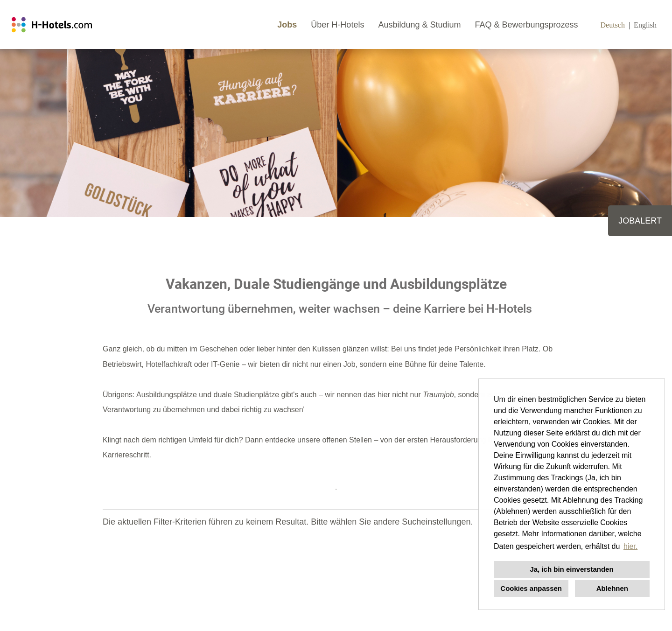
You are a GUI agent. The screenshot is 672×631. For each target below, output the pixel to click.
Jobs (287, 25)
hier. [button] (630, 546)
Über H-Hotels (337, 25)
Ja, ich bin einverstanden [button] (571, 569)
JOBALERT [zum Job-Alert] (640, 221)
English (645, 25)
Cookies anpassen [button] (531, 588)
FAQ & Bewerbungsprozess (527, 25)
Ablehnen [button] (612, 588)
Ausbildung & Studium (419, 25)
